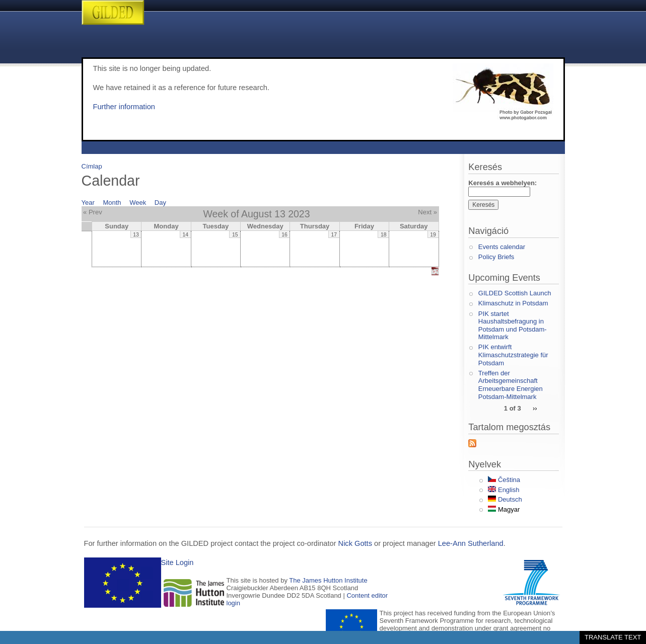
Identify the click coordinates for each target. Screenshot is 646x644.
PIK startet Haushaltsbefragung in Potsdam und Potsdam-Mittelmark (513, 326)
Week (138, 203)
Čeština (504, 480)
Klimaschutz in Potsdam (513, 303)
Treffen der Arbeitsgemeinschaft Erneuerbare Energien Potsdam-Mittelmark (511, 385)
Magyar (504, 509)
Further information (124, 107)
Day (160, 203)
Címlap (92, 166)
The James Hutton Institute (328, 580)
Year (88, 203)
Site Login (177, 562)
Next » (427, 212)
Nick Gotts (355, 543)
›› (535, 408)
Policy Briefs (496, 257)
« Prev (93, 212)
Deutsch (505, 499)
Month (112, 203)
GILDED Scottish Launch (515, 293)
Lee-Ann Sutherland (471, 543)
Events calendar (502, 247)
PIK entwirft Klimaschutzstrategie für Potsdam (513, 355)
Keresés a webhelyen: (503, 183)
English (504, 490)
